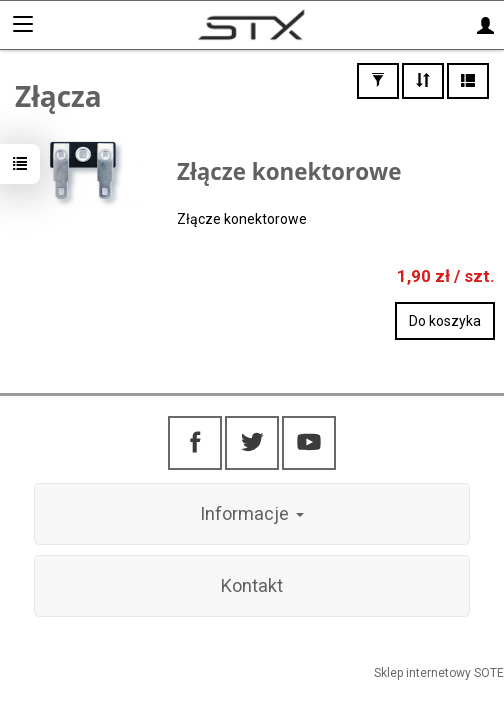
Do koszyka (445, 321)
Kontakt (252, 585)
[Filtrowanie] (378, 81)
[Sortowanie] (423, 81)
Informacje (252, 513)
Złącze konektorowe (289, 171)
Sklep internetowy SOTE (439, 673)
